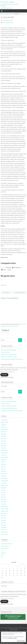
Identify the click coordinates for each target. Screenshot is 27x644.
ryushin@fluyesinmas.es (7, 8)
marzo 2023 (4, 425)
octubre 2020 (4, 455)
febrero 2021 (4, 446)
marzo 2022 (4, 436)
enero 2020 (3, 476)
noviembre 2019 (5, 481)
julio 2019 (3, 490)
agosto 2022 (4, 434)
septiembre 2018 (5, 511)
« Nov (2, 577)
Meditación (3, 553)
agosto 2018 (4, 513)
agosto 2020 (4, 460)
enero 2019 (3, 504)
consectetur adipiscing (18, 631)
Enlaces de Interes (5, 548)
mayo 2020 (3, 467)
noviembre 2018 (5, 509)
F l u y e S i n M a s (7, 2)
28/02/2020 (11, 20)
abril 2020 (3, 469)
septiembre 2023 (5, 422)
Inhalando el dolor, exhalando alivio (9, 354)
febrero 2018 (4, 527)
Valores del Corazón (5, 352)
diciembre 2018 (4, 506)
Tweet (2, 268)
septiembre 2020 (5, 457)
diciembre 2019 (4, 478)
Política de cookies (13, 638)
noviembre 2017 (5, 534)
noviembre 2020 (5, 453)
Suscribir (4, 375)
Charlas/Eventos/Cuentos (7, 14)
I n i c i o (3, 551)
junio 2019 (3, 492)
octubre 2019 (4, 483)
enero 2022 (3, 439)
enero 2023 (3, 427)
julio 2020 (3, 462)
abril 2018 (3, 523)
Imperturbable (5, 292)
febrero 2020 (4, 474)
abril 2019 (3, 497)
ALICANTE (3, 6)
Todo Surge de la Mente (20, 292)
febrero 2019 (4, 502)
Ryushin (4, 20)
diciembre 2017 (4, 532)
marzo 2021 (4, 443)
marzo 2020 (4, 471)
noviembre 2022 (5, 429)
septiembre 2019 (5, 485)
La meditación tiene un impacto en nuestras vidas (12, 359)
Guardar (4, 285)
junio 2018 (3, 518)
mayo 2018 (3, 520)
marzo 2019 (4, 499)
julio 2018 (3, 516)
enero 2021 (3, 448)
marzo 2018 (4, 525)
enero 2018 (3, 530)
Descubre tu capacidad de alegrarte (9, 350)
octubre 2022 (4, 432)
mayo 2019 (3, 495)
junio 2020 (3, 464)
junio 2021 (3, 441)
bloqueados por (13, 617)
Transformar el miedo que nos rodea (9, 357)
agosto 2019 (4, 488)
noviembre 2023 (5, 420)
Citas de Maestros (5, 546)
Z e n (2, 558)
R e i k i (3, 555)
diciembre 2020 (4, 450)
